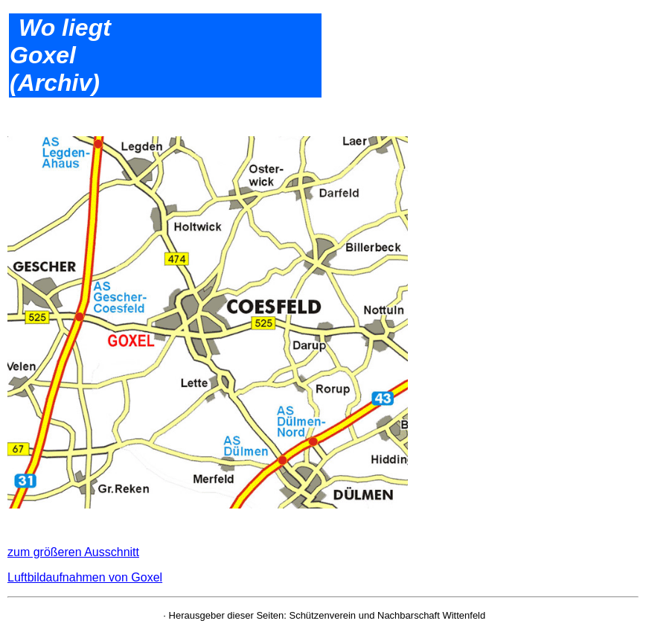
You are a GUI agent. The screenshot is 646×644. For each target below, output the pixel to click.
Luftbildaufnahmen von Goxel (85, 577)
